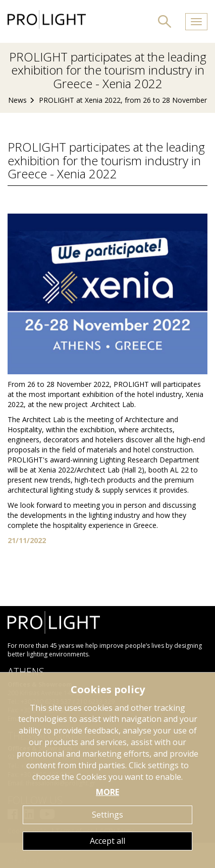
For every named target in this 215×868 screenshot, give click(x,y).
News (17, 100)
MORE (107, 792)
